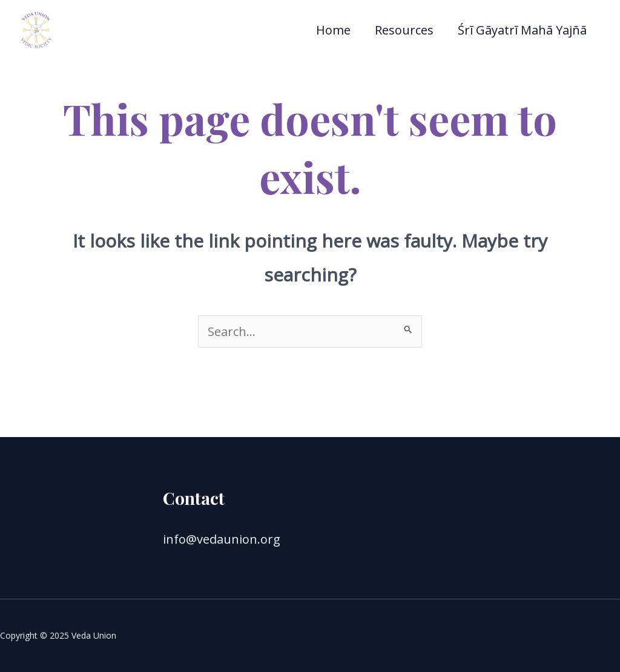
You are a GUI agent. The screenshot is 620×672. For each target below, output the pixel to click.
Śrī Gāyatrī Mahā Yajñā (522, 30)
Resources (404, 30)
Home (333, 30)
